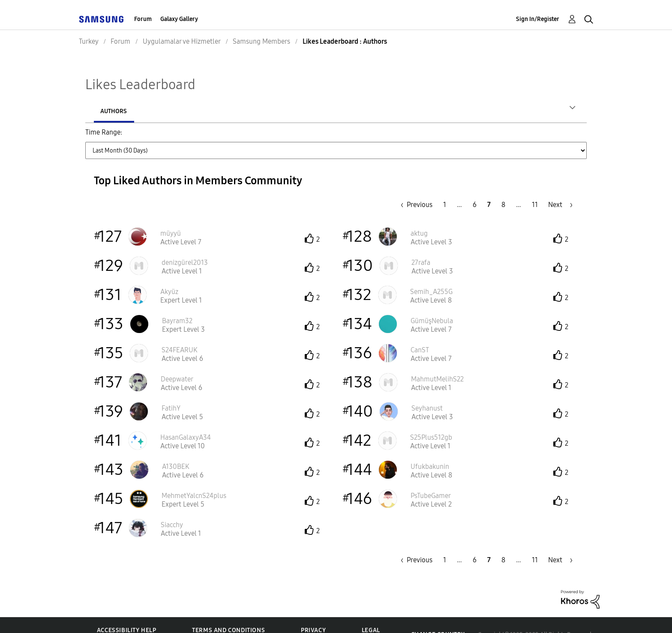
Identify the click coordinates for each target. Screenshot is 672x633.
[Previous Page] (414, 185)
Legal (371, 611)
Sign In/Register (538, 19)
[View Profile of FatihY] (171, 389)
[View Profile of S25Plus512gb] (431, 418)
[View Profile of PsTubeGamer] (431, 476)
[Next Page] (560, 185)
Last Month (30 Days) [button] (305, 137)
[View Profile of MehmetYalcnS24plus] (194, 476)
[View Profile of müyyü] (171, 214)
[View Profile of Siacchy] (172, 505)
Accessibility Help (127, 611)
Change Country (438, 615)
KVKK (370, 620)
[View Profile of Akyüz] (169, 272)
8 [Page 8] (503, 185)
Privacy (313, 611)
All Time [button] (515, 137)
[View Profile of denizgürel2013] (185, 243)
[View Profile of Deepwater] (177, 360)
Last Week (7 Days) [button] (232, 137)
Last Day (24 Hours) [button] (162, 137)
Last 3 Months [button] (372, 137)
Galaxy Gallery (179, 19)
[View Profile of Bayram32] (177, 301)
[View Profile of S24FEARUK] (180, 331)
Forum (143, 19)
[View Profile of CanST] (420, 331)
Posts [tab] (166, 111)
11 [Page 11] (535, 185)
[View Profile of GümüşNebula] (432, 301)
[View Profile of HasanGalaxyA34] (186, 418)
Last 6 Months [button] (427, 137)
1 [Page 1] (445, 185)
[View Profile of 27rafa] (421, 243)
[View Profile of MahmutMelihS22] (437, 360)
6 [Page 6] (475, 185)
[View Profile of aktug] (419, 214)
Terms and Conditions (228, 611)
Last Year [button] (475, 137)
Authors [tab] (114, 111)
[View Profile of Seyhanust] (427, 389)
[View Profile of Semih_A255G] (431, 272)
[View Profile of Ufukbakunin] (430, 447)
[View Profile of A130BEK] (176, 447)
